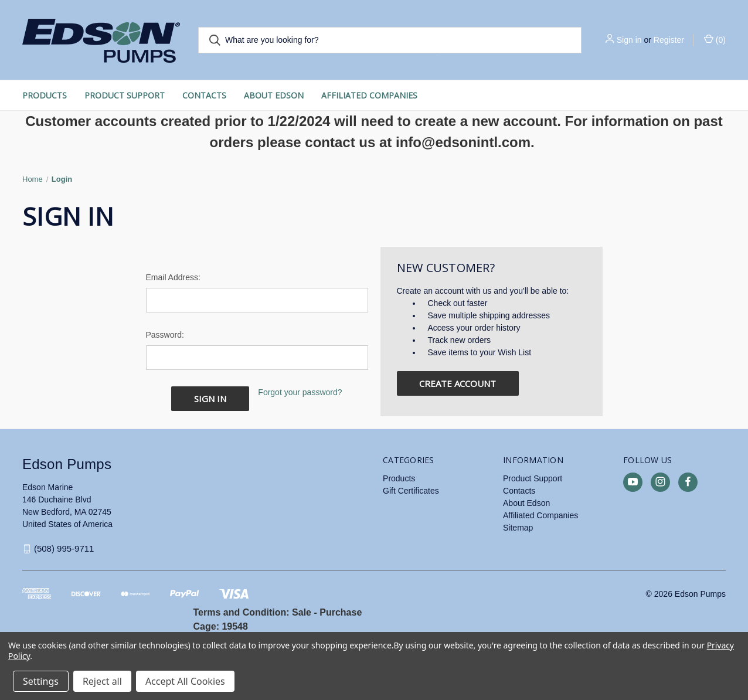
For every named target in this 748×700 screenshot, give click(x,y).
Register (669, 40)
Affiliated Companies (369, 95)
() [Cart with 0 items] (715, 39)
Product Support (125, 95)
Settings (41, 681)
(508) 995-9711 (64, 548)
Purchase (341, 612)
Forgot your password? (300, 392)
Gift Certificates (411, 490)
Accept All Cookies (185, 681)
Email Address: (173, 277)
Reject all (102, 681)
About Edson (274, 95)
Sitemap (518, 527)
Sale (302, 612)
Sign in (629, 40)
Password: (165, 335)
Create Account (458, 383)
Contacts (204, 95)
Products (45, 95)
